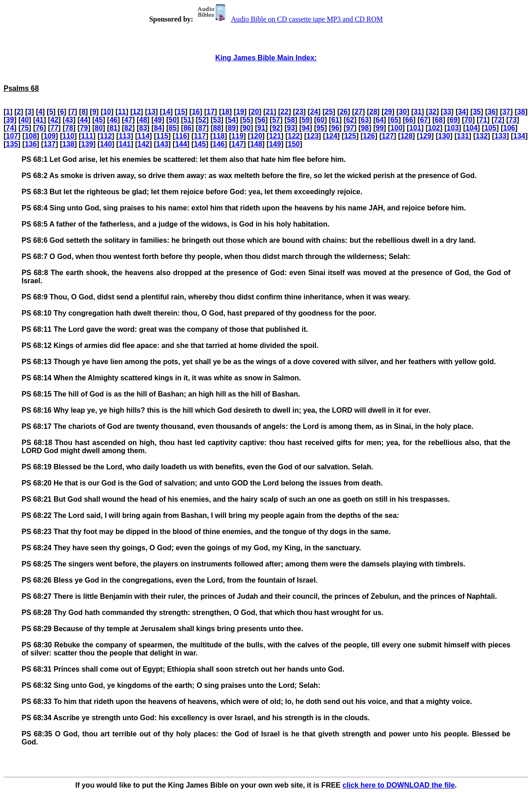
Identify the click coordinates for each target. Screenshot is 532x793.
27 (359, 112)
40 (25, 120)
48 (143, 120)
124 (331, 136)
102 (434, 128)
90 (247, 128)
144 (181, 144)
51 (187, 120)
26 (344, 112)
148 (256, 144)
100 (397, 128)
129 (425, 136)
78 (69, 128)
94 (306, 128)
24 (314, 112)
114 (144, 136)
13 (151, 112)
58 (291, 120)
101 (415, 128)
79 (84, 128)
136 (31, 144)
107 (12, 136)
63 (365, 120)
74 (10, 128)
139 (87, 144)
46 (114, 120)
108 (31, 136)
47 (129, 120)
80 (99, 128)
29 (388, 112)
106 (509, 128)
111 (87, 136)
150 (294, 144)
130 (444, 136)
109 (50, 136)
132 (482, 136)
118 (219, 136)
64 (380, 120)
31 (418, 112)
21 (270, 112)
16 (196, 112)
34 (462, 112)
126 (369, 136)
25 (329, 112)
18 (226, 112)
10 (107, 112)
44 (84, 120)
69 (454, 120)
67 (424, 120)
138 (69, 144)
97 (350, 128)
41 (40, 120)
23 (299, 112)
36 (492, 112)
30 (403, 112)
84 (158, 128)
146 (219, 144)
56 (262, 120)
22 (284, 112)
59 (306, 120)
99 (380, 128)
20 (255, 112)
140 (106, 144)
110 (69, 136)
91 (262, 128)
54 (232, 120)
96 (335, 128)
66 (409, 120)
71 (483, 120)
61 (335, 120)
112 (106, 136)
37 (506, 112)
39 (10, 120)
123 (313, 136)
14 (166, 112)
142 (144, 144)
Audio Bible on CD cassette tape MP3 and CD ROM (289, 19)
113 (125, 136)
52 (202, 120)
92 (276, 128)
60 (320, 120)
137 (50, 144)
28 (373, 112)
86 (187, 128)
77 (54, 128)
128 (406, 136)
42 (54, 120)
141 (125, 144)
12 (137, 112)
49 (158, 120)
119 (237, 136)
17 (211, 112)
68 (439, 120)
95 (320, 128)
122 (294, 136)
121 (275, 136)
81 (114, 128)
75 (25, 128)
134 (519, 136)
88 (217, 128)
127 (388, 136)
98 (365, 128)
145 (200, 144)
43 (69, 120)
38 (521, 112)
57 (276, 120)
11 (122, 112)
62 (350, 120)
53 (217, 120)
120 (256, 136)
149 (275, 144)
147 (237, 144)
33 (447, 112)
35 (477, 112)
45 (99, 120)
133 (500, 136)
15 (181, 112)
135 (12, 144)
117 (200, 136)
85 (173, 128)
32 (432, 112)
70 (468, 120)
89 (232, 128)
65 (395, 120)
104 (472, 128)
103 (453, 128)
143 (162, 144)
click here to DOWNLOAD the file (399, 785)
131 (463, 136)
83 (143, 128)
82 (129, 128)
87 (202, 128)
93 (291, 128)
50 (173, 120)
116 (181, 136)
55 (247, 120)
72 (498, 120)
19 (240, 112)
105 (490, 128)
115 (162, 136)
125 (350, 136)
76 (40, 128)
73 (513, 120)
